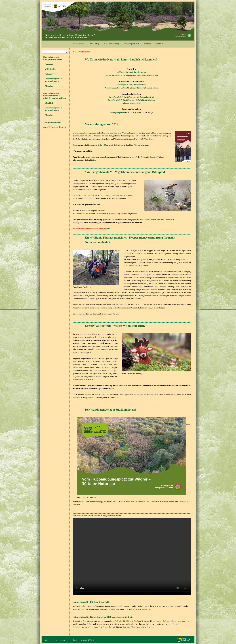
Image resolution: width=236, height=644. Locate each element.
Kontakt (159, 44)
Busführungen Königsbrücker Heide (139, 97)
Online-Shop (94, 44)
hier (109, 229)
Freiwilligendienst (131, 44)
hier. (112, 389)
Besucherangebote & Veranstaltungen (54, 80)
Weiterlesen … (148, 609)
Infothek (147, 44)
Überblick (49, 64)
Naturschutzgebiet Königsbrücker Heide (52, 58)
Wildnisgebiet (51, 69)
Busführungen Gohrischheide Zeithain (139, 100)
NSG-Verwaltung (112, 44)
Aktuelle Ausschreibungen (54, 127)
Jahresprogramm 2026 (132, 103)
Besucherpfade (115, 97)
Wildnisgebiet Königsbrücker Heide (131, 72)
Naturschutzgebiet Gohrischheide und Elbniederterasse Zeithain (132, 75)
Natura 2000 (50, 74)
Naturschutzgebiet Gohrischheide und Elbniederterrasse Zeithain (55, 96)
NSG (75, 52)
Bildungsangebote (117, 112)
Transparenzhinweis (52, 122)
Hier (75, 220)
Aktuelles (49, 86)
